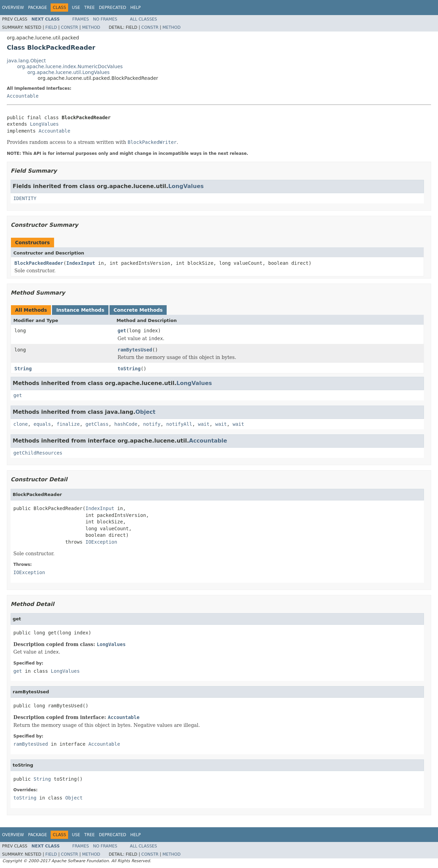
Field (51, 27)
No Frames (105, 19)
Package (37, 8)
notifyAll (179, 424)
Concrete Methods (138, 310)
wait (204, 424)
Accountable (23, 96)
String (23, 369)
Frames (81, 19)
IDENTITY (25, 198)
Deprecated (113, 8)
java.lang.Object (26, 61)
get (122, 331)
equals (42, 424)
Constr (69, 27)
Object (146, 412)
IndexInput (81, 263)
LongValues (44, 124)
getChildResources (38, 453)
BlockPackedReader (39, 263)
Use (76, 8)
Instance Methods (80, 310)
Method (91, 27)
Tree (89, 8)
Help (136, 8)
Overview (13, 8)
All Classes (144, 19)
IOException (101, 542)
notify (152, 424)
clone (21, 424)
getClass (97, 424)
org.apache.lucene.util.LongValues (68, 72)
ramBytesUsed (135, 350)
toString (129, 369)
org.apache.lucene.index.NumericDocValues (70, 66)
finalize (68, 424)
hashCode (126, 424)
